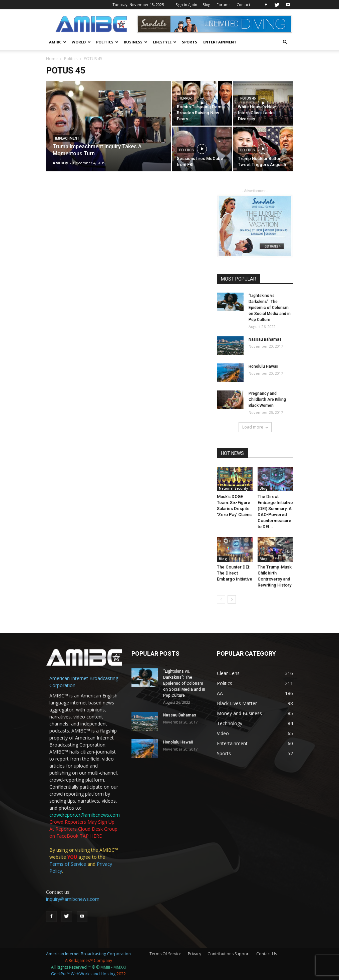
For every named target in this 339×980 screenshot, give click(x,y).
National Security (233, 488)
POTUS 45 (248, 98)
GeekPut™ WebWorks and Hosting (83, 974)
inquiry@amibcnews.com (73, 899)
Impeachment (67, 138)
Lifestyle (165, 42)
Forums (223, 5)
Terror (185, 98)
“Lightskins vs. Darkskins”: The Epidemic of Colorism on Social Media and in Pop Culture (270, 308)
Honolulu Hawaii (263, 366)
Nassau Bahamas (265, 339)
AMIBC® (61, 163)
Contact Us (267, 954)
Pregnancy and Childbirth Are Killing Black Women (267, 399)
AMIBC (58, 42)
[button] (285, 42)
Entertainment (220, 42)
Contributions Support (229, 954)
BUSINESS (136, 42)
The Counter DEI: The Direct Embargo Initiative (235, 573)
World (81, 42)
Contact (243, 5)
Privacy (195, 954)
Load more (255, 427)
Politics (107, 42)
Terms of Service (68, 864)
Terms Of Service (165, 954)
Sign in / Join (186, 5)
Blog (206, 5)
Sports (190, 42)
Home (52, 59)
